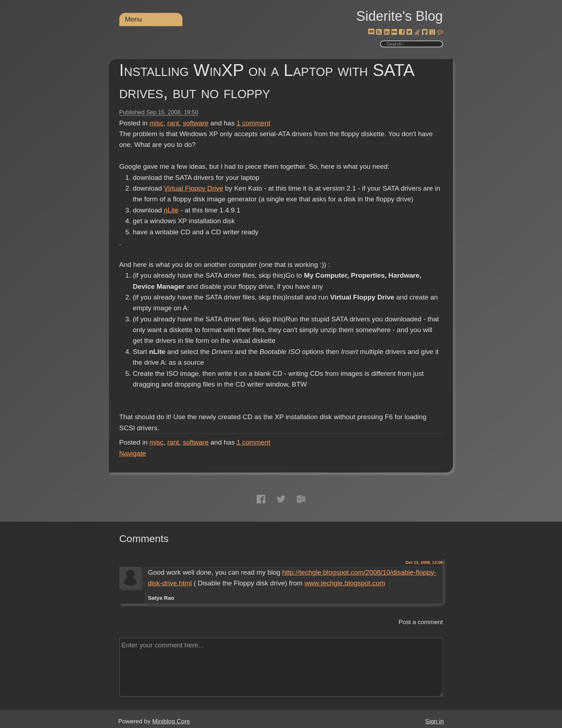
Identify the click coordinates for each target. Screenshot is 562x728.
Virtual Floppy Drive (193, 188)
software (196, 123)
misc (156, 123)
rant (173, 123)
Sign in (434, 721)
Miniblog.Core (171, 721)
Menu (134, 19)
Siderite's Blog (400, 16)
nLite (171, 210)
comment (253, 123)
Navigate (133, 453)
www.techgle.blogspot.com (345, 583)
